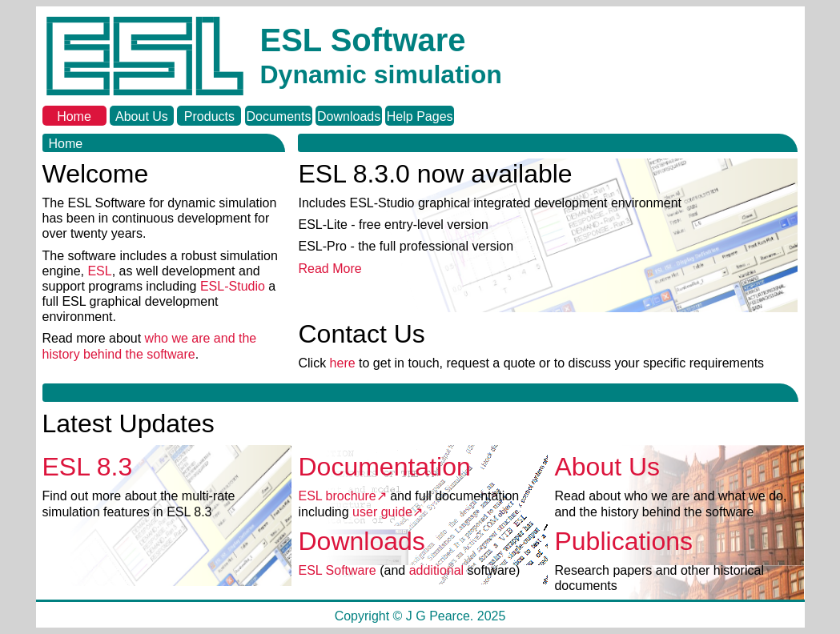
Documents (278, 116)
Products (209, 116)
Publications (623, 541)
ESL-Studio (234, 286)
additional (437, 570)
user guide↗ (388, 512)
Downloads (349, 116)
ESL (99, 271)
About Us (142, 116)
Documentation (384, 467)
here (343, 363)
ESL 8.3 (88, 467)
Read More (330, 269)
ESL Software (337, 570)
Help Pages (420, 116)
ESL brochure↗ (342, 496)
